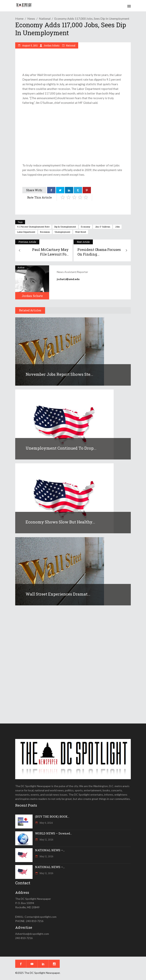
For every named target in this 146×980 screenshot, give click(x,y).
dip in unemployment (65, 227)
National (45, 18)
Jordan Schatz (52, 45)
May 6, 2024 (46, 823)
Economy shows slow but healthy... (60, 522)
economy (86, 227)
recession (45, 232)
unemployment (63, 232)
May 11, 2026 (46, 839)
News (31, 18)
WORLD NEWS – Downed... (53, 833)
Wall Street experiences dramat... (58, 594)
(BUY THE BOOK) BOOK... (52, 816)
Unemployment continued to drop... (61, 448)
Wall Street (81, 232)
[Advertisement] (73, 134)
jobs (117, 227)
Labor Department (26, 232)
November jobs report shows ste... (59, 374)
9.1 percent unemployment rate (33, 227)
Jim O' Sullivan (103, 227)
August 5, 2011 (30, 45)
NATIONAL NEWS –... (50, 850)
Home (19, 18)
